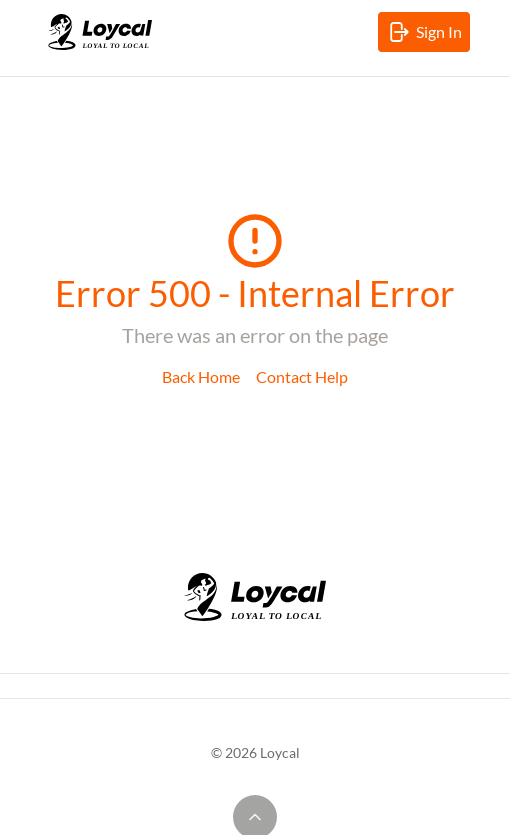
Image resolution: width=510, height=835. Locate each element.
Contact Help (302, 376)
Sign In (428, 36)
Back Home (201, 376)
